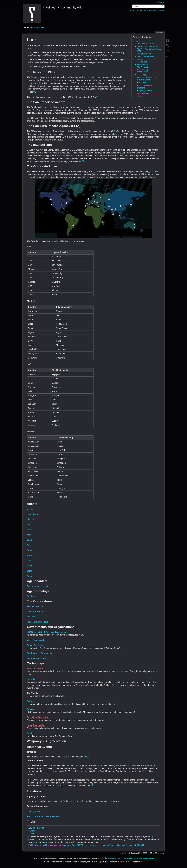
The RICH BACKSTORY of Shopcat (43, 817)
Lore (137, 41)
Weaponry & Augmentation (148, 77)
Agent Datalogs (143, 65)
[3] (34, 91)
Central (30, 550)
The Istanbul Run (144, 54)
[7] (92, 785)
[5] (114, 130)
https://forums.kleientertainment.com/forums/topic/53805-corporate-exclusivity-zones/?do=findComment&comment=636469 (88, 845)
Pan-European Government (39, 653)
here (86, 757)
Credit (30, 733)
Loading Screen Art (36, 811)
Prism (30, 545)
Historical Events (144, 80)
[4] (97, 96)
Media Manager (150, 10)
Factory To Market (35, 612)
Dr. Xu (30, 530)
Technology (142, 75)
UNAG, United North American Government (47, 632)
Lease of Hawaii (145, 85)
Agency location (145, 91)
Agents (140, 59)
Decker (30, 509)
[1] (76, 83)
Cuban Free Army (35, 645)
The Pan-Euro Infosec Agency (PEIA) (149, 50)
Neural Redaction (35, 669)
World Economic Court (37, 640)
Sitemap (161, 10)
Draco (30, 571)
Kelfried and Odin (35, 606)
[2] (105, 83)
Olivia (29, 561)
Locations (141, 88)
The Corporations (144, 67)
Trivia (139, 96)
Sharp (30, 540)
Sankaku (31, 617)
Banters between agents (38, 586)
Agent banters (143, 62)
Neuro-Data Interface (36, 725)
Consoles (31, 709)
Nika (29, 535)
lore (42, 27)
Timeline (142, 83)
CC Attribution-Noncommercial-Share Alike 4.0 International (131, 858)
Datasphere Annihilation (38, 717)
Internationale (33, 514)
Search (163, 6)
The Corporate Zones (146, 57)
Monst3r (31, 555)
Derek (30, 566)
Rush (29, 576)
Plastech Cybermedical (37, 622)
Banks (30, 524)
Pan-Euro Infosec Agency (38, 658)
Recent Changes (135, 10)
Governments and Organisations (144, 71)
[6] (83, 161)
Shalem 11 (32, 519)
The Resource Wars (145, 44)
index (37, 27)
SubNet (30, 701)
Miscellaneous (143, 93)
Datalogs (31, 596)
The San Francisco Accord (148, 47)
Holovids (31, 679)
